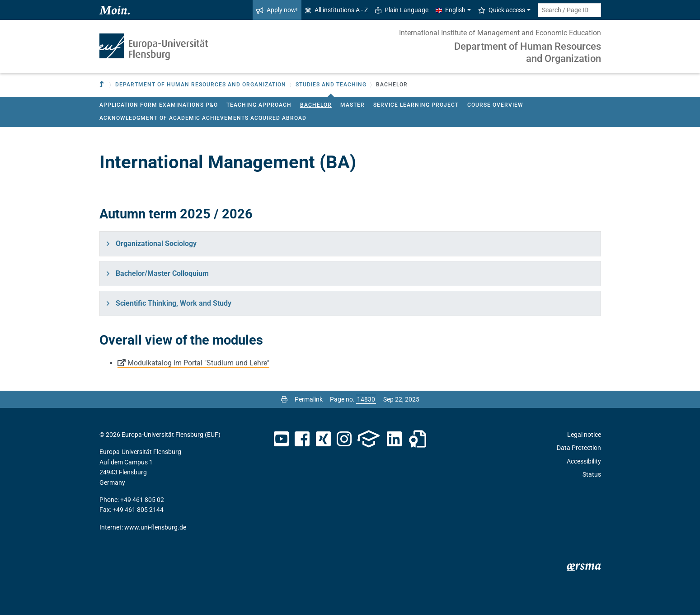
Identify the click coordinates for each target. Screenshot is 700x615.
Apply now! (277, 10)
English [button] (451, 10)
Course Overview (495, 105)
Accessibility (584, 461)
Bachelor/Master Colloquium (162, 273)
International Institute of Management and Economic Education (500, 33)
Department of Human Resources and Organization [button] (201, 85)
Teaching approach (259, 105)
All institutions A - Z (336, 10)
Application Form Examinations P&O (159, 105)
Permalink (309, 399)
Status (592, 474)
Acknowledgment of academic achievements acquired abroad (203, 118)
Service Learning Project (416, 105)
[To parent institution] (103, 85)
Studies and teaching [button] (331, 85)
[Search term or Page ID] (569, 10)
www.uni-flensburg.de (155, 527)
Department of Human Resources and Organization (528, 52)
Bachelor (316, 105)
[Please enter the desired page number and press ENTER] (366, 399)
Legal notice (584, 435)
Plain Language (402, 10)
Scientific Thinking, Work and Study (174, 303)
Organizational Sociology (156, 244)
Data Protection (579, 448)
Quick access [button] (502, 10)
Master (352, 105)
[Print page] (284, 399)
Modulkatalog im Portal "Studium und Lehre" (198, 363)
